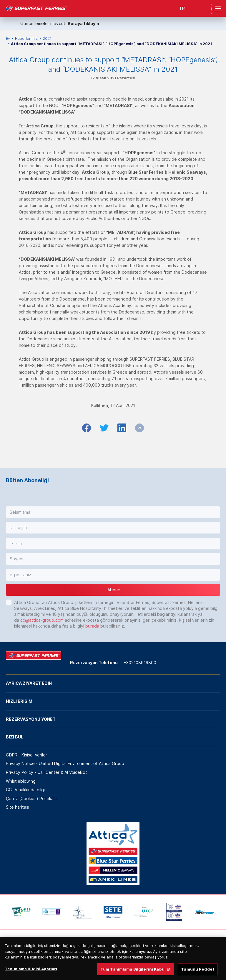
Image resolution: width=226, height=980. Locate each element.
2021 (47, 38)
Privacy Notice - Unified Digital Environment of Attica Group (65, 763)
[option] (21, 912)
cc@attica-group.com (42, 620)
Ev (8, 38)
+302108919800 (140, 663)
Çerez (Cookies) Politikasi (31, 798)
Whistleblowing (21, 781)
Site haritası (18, 807)
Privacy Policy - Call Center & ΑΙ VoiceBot (46, 772)
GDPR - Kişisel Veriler (26, 755)
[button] (113, 512)
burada (92, 626)
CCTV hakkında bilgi (25, 790)
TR (182, 8)
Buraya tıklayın (83, 23)
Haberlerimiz (26, 38)
